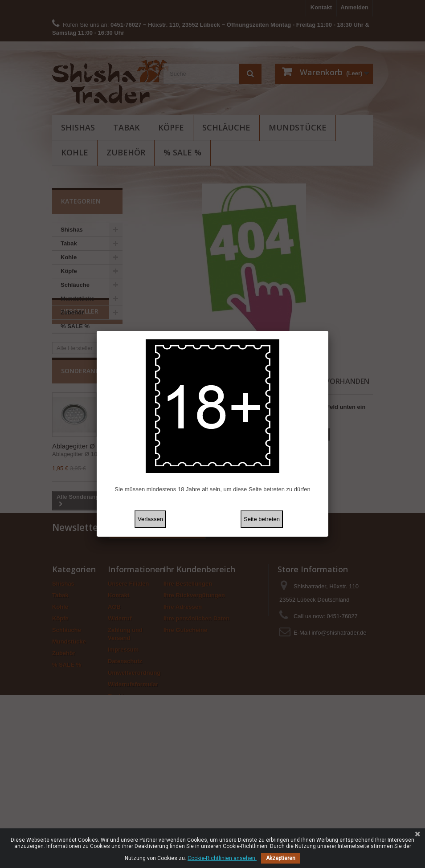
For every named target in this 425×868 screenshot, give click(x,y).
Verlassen (150, 519)
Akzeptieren (281, 858)
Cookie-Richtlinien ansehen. (222, 858)
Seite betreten (262, 519)
